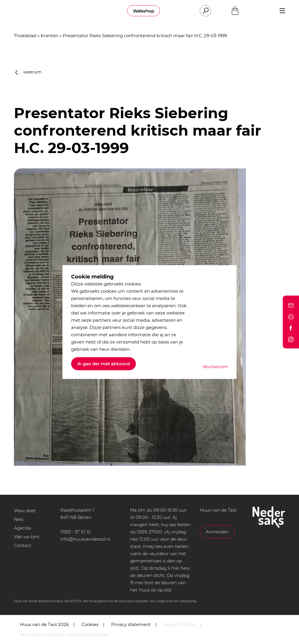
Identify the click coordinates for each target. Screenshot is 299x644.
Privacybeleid (99, 601)
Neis (19, 519)
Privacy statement (131, 624)
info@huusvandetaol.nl (85, 539)
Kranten (49, 36)
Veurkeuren (215, 367)
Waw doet (25, 511)
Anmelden (217, 532)
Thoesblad (25, 36)
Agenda (22, 528)
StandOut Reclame (87, 635)
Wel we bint (27, 537)
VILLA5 (188, 624)
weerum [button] (28, 72)
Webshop (144, 11)
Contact (22, 545)
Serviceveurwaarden (134, 601)
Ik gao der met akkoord (103, 364)
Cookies (90, 624)
